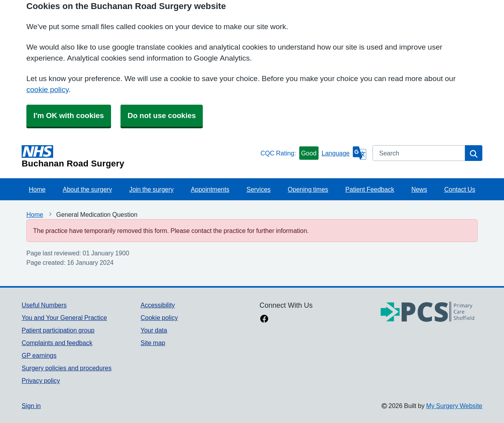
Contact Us (460, 189)
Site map (153, 343)
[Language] (344, 153)
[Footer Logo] (428, 312)
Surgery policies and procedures (67, 368)
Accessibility (158, 305)
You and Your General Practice (64, 318)
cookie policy (47, 90)
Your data (154, 330)
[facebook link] (264, 320)
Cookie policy (159, 318)
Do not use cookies (162, 115)
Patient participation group (58, 330)
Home (37, 189)
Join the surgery (151, 189)
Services (258, 189)
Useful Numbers (44, 305)
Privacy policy (41, 381)
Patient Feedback (370, 189)
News (419, 189)
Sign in (31, 406)
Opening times (308, 189)
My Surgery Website (454, 406)
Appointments (210, 189)
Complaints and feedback (57, 343)
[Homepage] (139, 157)
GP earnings (39, 355)
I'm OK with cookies (69, 115)
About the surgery (87, 189)
